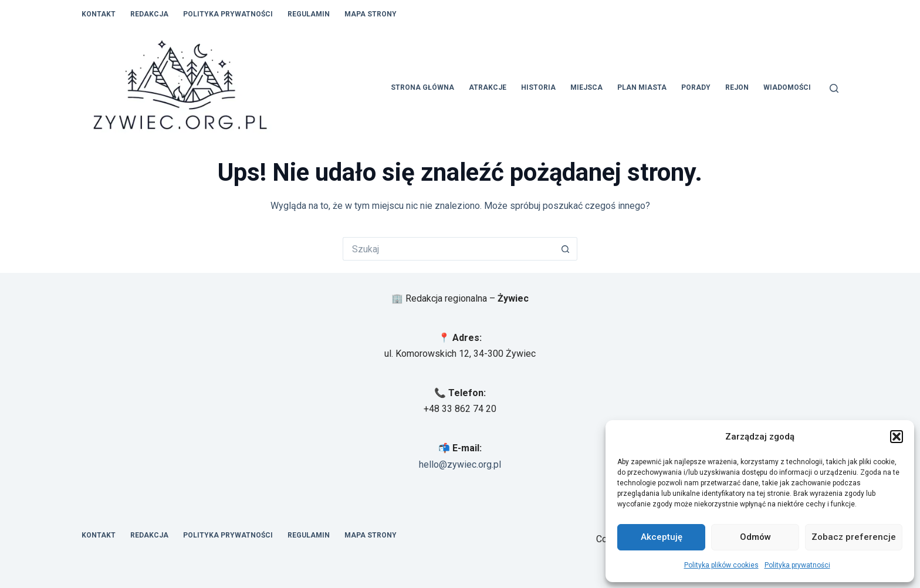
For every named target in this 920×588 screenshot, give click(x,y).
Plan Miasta (642, 87)
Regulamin (309, 14)
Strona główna (422, 87)
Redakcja (149, 14)
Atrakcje (488, 87)
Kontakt (99, 14)
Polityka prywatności (797, 565)
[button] (897, 437)
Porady (696, 87)
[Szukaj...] (448, 249)
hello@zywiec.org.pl (460, 464)
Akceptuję (662, 537)
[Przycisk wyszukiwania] (566, 249)
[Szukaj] (834, 88)
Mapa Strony (371, 14)
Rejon (737, 87)
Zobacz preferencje (854, 537)
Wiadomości (787, 87)
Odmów (755, 537)
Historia (538, 87)
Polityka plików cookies (721, 565)
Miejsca (586, 87)
